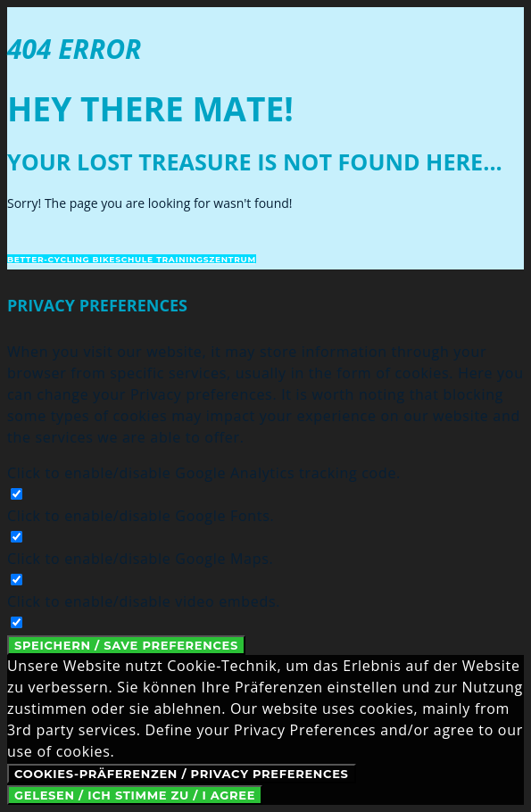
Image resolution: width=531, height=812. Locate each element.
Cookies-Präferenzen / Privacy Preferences (182, 774)
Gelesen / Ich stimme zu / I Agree (135, 795)
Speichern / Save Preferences (126, 645)
